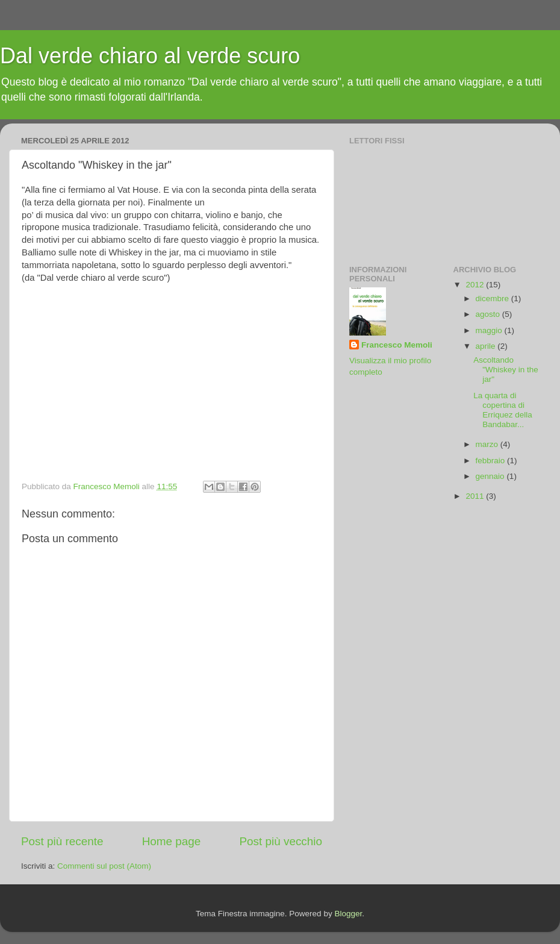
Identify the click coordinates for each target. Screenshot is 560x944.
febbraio (492, 461)
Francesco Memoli (397, 345)
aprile (487, 346)
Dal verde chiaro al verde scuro (150, 56)
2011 (476, 496)
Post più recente (62, 841)
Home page (172, 841)
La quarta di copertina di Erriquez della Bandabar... (503, 410)
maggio (490, 330)
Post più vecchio (281, 841)
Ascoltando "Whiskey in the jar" (506, 370)
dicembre (493, 299)
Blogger (348, 914)
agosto (489, 314)
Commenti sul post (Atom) (104, 866)
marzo (488, 444)
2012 (476, 285)
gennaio (491, 476)
